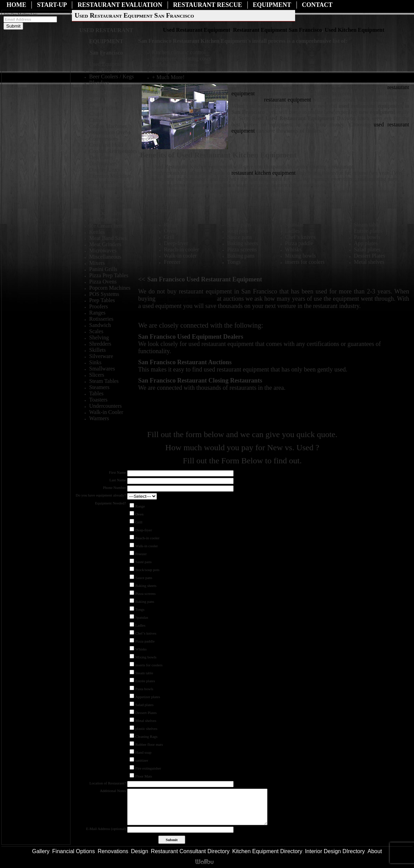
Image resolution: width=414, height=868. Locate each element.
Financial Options (74, 851)
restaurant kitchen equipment (264, 173)
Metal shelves (146, 721)
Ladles (140, 625)
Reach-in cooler (147, 538)
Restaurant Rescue (208, 5)
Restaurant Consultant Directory (190, 851)
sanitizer (142, 760)
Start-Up (52, 5)
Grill (139, 522)
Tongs (140, 609)
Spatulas (142, 617)
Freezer (141, 554)
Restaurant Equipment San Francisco (277, 30)
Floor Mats (144, 776)
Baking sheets (146, 586)
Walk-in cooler (146, 546)
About (375, 851)
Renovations (113, 851)
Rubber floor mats (149, 744)
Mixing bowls (146, 657)
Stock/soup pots (147, 570)
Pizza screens (145, 594)
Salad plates (144, 705)
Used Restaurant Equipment (197, 30)
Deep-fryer (143, 530)
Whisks (141, 649)
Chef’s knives (146, 633)
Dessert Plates (146, 713)
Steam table (144, 673)
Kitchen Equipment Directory (267, 851)
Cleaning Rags (146, 736)
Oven (139, 514)
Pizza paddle (145, 641)
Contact (317, 5)
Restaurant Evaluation (120, 5)
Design (140, 851)
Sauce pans (144, 578)
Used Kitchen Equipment (355, 30)
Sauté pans (143, 562)
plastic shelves (146, 729)
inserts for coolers (149, 665)
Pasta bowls (144, 689)
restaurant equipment (288, 100)
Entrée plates (145, 681)
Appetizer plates (148, 697)
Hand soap (143, 752)
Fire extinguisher (148, 768)
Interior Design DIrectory (335, 851)
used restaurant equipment (186, 299)
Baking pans (145, 601)
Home (16, 5)
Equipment (272, 5)
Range (140, 506)
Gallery (41, 851)
